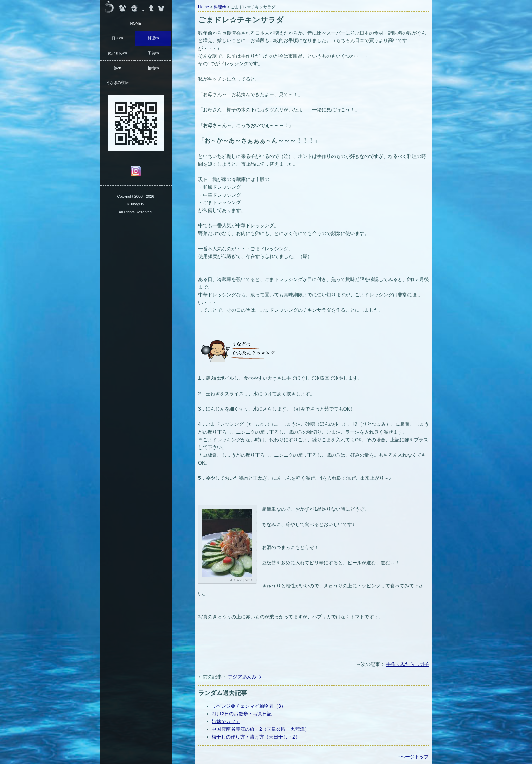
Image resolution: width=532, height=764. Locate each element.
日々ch (117, 38)
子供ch (153, 53)
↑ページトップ (413, 757)
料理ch (220, 7)
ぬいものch (117, 53)
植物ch (153, 68)
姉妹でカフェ (226, 721)
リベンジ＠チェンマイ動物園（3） (249, 706)
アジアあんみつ (245, 677)
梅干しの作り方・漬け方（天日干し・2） (256, 737)
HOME (136, 23)
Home (204, 7)
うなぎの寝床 (117, 83)
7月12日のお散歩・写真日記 (242, 714)
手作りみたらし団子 (407, 664)
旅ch (118, 68)
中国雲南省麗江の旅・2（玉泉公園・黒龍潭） (261, 729)
